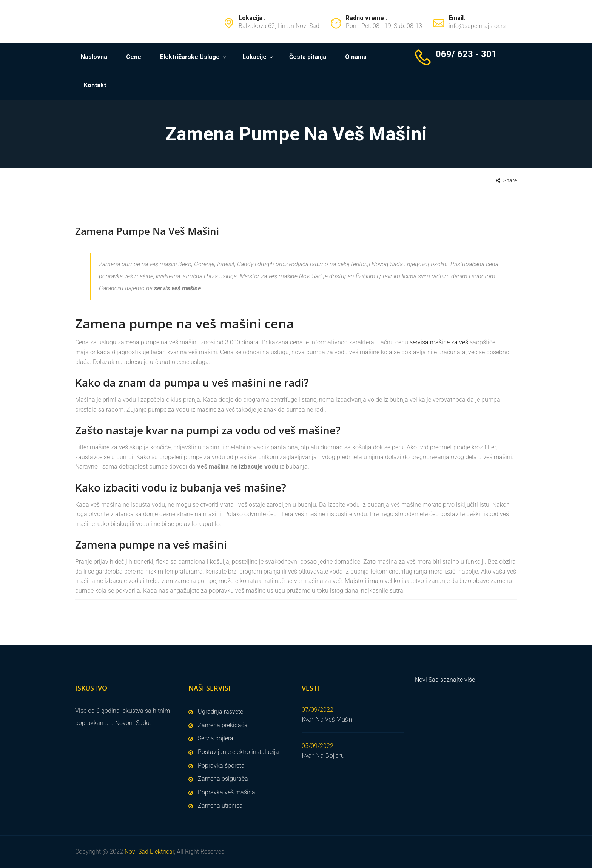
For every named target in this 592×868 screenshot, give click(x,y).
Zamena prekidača (223, 725)
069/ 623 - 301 (466, 54)
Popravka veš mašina (227, 792)
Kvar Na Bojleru (323, 755)
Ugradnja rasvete (220, 712)
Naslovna (94, 57)
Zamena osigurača (223, 779)
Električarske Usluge (190, 57)
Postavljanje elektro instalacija (238, 752)
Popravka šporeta (221, 765)
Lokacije (254, 57)
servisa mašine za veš (440, 342)
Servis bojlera (216, 738)
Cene (134, 57)
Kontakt (95, 85)
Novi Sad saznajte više (445, 680)
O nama (356, 57)
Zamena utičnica (220, 806)
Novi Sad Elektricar (149, 852)
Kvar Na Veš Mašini (328, 719)
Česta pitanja (308, 57)
